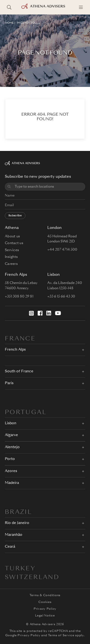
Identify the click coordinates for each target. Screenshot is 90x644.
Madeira (12, 483)
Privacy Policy (45, 609)
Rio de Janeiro (17, 523)
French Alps (15, 350)
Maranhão (14, 535)
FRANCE (20, 339)
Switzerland (32, 578)
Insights (11, 257)
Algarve (11, 435)
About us (12, 236)
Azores (11, 471)
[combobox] (48, 187)
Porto (10, 459)
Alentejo (12, 447)
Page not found (29, 23)
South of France (19, 372)
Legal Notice (45, 616)
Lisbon (11, 423)
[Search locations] (9, 7)
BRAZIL (18, 512)
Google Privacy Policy (23, 636)
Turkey (20, 569)
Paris (9, 383)
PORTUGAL (26, 413)
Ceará (10, 547)
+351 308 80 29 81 (19, 297)
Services (12, 250)
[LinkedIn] (49, 313)
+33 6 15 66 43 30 (61, 297)
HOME (9, 23)
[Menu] (81, 7)
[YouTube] (58, 313)
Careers (11, 264)
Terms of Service (61, 636)
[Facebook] (40, 313)
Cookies (45, 602)
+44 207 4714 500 (62, 250)
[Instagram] (31, 313)
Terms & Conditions (45, 595)
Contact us (14, 243)
